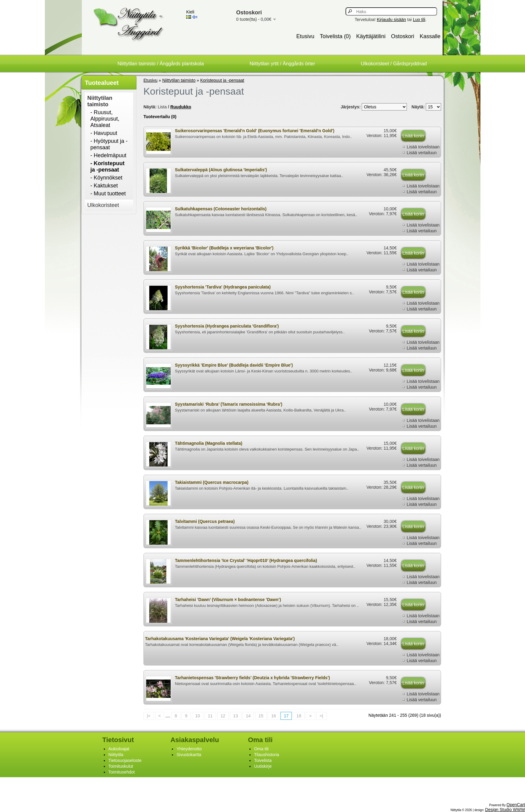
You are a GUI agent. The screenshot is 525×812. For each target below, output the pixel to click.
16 (273, 716)
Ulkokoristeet (103, 205)
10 (198, 716)
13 (236, 716)
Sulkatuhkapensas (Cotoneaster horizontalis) (221, 209)
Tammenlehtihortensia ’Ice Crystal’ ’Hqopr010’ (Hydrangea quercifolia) (246, 560)
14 (248, 716)
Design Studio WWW (505, 810)
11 (210, 716)
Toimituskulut (121, 766)
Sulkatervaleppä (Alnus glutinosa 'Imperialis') (221, 170)
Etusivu (305, 36)
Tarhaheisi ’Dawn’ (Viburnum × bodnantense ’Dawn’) (228, 600)
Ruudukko (181, 107)
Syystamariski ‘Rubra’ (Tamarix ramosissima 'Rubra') (229, 404)
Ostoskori (403, 36)
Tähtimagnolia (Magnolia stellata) (209, 443)
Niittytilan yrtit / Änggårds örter (282, 64)
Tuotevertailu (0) (160, 117)
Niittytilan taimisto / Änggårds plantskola (161, 64)
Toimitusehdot (121, 772)
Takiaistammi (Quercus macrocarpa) (212, 482)
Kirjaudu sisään (391, 20)
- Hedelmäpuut (108, 155)
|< (149, 716)
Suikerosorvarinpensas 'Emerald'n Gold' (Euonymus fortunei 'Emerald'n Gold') (255, 131)
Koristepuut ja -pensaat (222, 80)
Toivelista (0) (335, 36)
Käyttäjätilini (371, 36)
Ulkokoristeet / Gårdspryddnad (394, 64)
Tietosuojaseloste (125, 760)
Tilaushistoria (266, 755)
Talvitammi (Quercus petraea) (205, 521)
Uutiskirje (263, 766)
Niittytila (116, 755)
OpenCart (516, 805)
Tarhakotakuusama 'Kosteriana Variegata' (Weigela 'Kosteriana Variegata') (220, 639)
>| (321, 716)
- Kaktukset (104, 186)
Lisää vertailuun (422, 153)
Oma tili (261, 749)
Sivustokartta (189, 755)
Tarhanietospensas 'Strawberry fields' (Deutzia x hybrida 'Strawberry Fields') (252, 678)
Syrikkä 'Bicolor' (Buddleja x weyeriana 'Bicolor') (224, 248)
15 (261, 716)
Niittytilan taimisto (100, 101)
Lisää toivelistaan (423, 147)
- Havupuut (104, 133)
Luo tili (419, 20)
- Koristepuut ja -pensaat (107, 167)
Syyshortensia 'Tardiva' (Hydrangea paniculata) (223, 287)
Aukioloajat (119, 749)
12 (223, 716)
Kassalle (430, 36)
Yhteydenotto (189, 749)
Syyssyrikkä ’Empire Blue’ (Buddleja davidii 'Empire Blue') (234, 365)
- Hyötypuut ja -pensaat (109, 144)
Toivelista (263, 760)
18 (299, 716)
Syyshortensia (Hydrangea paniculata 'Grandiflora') (227, 326)
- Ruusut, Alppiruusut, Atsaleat (105, 119)
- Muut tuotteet (108, 194)
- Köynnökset (106, 178)
